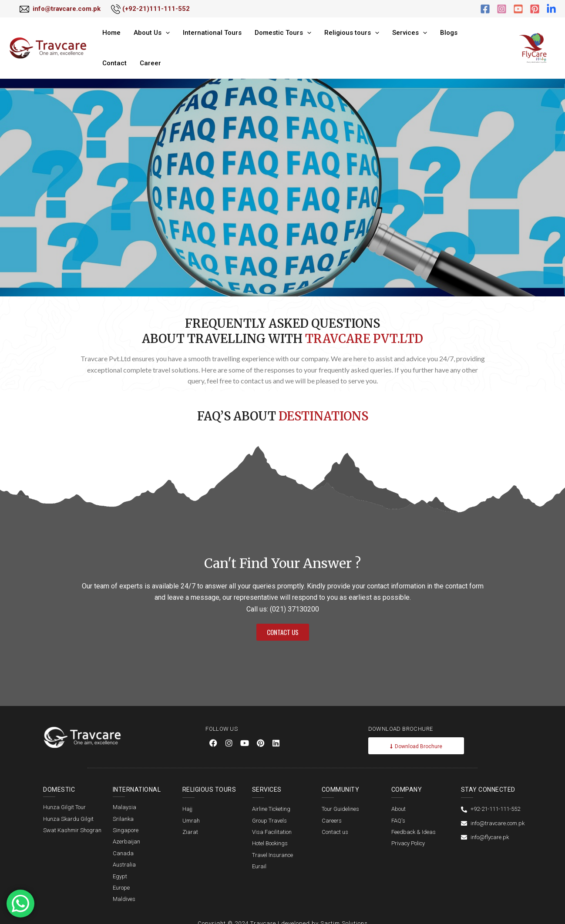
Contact (451, 43)
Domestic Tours (269, 43)
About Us (146, 43)
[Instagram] (502, 9)
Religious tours (333, 43)
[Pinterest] (535, 9)
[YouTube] (518, 9)
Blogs (421, 43)
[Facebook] (485, 9)
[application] (160, 43)
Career (483, 43)
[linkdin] (551, 9)
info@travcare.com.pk (67, 9)
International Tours (202, 43)
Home (110, 43)
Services (387, 43)
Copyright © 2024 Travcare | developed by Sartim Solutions (283, 912)
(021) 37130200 (294, 598)
